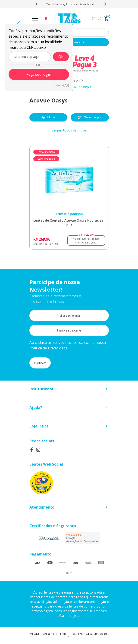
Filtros (48, 117)
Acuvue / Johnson (69, 214)
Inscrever (40, 363)
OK (61, 57)
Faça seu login (39, 74)
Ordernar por (90, 117)
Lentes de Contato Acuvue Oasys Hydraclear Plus (69, 223)
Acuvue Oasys (80, 87)
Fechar (62, 85)
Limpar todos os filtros (69, 130)
